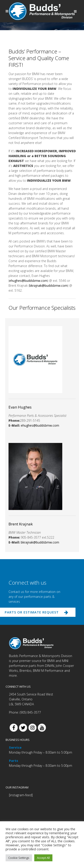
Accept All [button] (43, 858)
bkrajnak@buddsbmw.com (48, 285)
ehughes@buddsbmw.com (28, 281)
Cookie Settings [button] (19, 858)
